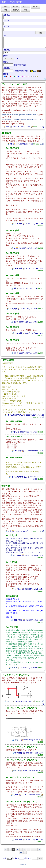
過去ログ (16, 10)
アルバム (26, 7)
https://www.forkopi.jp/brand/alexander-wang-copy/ (22, 119)
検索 (6, 10)
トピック (16, 7)
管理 (26, 10)
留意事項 (36, 7)
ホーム (6, 7)
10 (21, 853)
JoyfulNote (23, 865)
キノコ (14, 668)
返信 (42, 127)
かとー (9, 701)
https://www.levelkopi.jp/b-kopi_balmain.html (19, 115)
